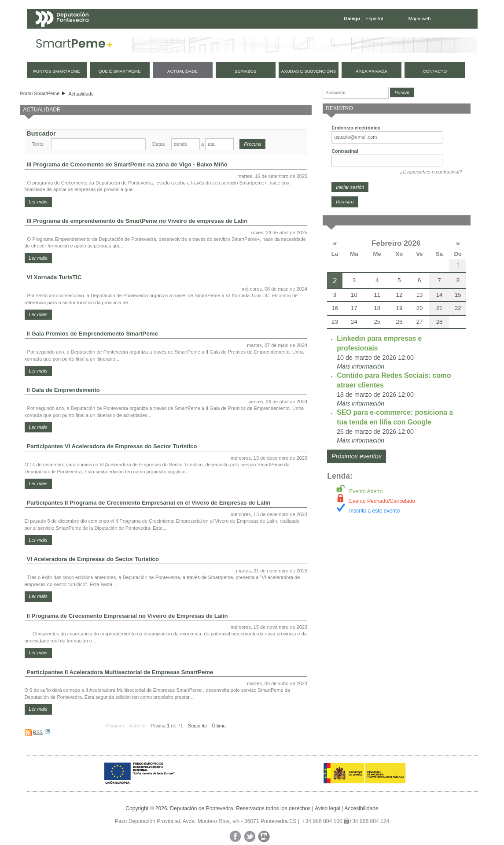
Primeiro (115, 726)
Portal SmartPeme (40, 93)
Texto (38, 144)
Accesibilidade (361, 808)
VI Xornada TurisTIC (54, 277)
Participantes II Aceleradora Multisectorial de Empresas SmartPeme (120, 672)
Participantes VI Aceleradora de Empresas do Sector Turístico (112, 446)
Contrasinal (345, 151)
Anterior (138, 726)
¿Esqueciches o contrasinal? (431, 172)
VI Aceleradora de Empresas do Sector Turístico (93, 559)
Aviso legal (327, 808)
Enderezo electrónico (356, 128)
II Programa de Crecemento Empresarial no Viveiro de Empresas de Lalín (127, 616)
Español (374, 18)
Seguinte (197, 726)
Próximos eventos (357, 456)
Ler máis (38, 202)
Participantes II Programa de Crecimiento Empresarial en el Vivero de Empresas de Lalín (149, 503)
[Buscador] (356, 93)
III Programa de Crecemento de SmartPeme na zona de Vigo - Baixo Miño (127, 164)
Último (219, 726)
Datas (159, 144)
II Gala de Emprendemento (63, 390)
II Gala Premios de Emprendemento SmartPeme (92, 334)
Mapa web (420, 18)
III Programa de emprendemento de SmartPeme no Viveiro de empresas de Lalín (137, 221)
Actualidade (81, 94)
